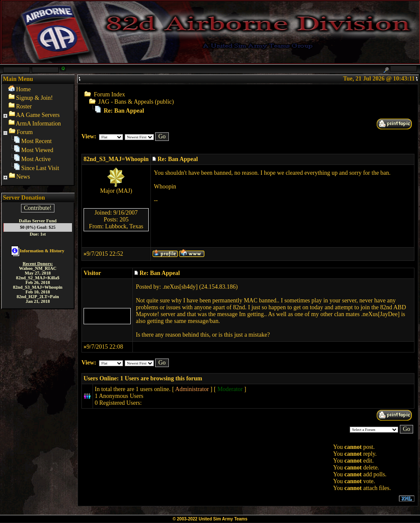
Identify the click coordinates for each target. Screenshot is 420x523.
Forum (25, 132)
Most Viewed (37, 150)
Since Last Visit (40, 168)
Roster (24, 106)
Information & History (38, 251)
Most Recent (37, 141)
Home (24, 89)
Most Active (36, 159)
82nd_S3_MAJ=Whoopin (116, 159)
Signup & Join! (35, 98)
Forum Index (109, 94)
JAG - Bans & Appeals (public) (136, 102)
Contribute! (38, 208)
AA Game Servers (38, 115)
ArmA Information (38, 124)
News (23, 177)
